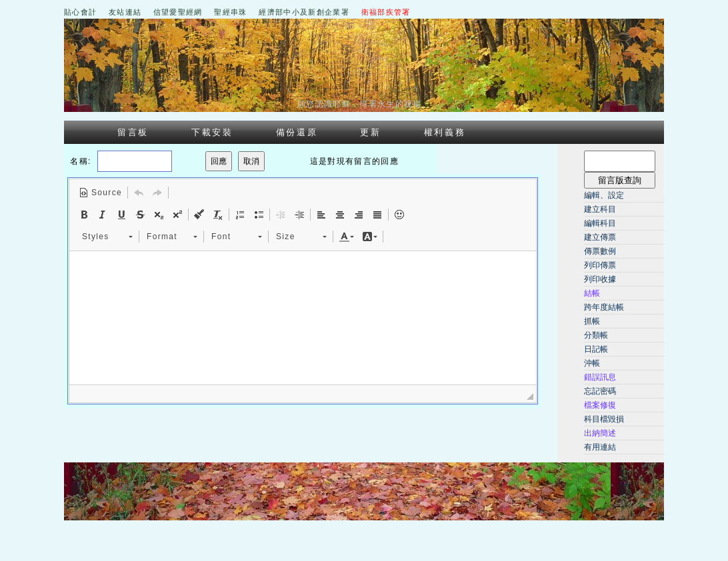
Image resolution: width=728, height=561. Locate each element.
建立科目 (600, 209)
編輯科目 (600, 223)
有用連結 (600, 447)
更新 (370, 132)
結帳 (592, 293)
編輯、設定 (604, 195)
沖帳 (592, 363)
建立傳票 (600, 237)
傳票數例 (600, 251)
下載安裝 (212, 132)
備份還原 (297, 132)
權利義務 (445, 132)
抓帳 (592, 321)
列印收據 (600, 279)
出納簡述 (600, 433)
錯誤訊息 (600, 377)
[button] (100, 193)
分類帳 (596, 335)
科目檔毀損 (604, 419)
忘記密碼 (600, 391)
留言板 (133, 132)
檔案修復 (600, 405)
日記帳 (596, 349)
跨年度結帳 (604, 307)
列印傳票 (600, 265)
